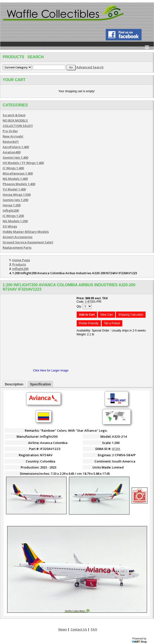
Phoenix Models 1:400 (19, 184)
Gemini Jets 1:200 (15, 200)
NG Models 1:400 (15, 179)
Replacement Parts (17, 247)
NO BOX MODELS (15, 120)
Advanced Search (90, 67)
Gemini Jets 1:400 (15, 157)
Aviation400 (12, 152)
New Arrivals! (13, 136)
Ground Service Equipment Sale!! (28, 242)
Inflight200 (11, 210)
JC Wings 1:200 (13, 216)
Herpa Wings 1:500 (17, 195)
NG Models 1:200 (15, 221)
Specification (40, 384)
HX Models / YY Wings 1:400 (23, 163)
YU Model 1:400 (14, 189)
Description (14, 384)
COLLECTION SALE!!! (18, 126)
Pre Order (10, 131)
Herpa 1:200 (12, 205)
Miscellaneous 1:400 (18, 173)
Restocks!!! (11, 142)
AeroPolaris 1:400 (16, 147)
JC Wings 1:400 (13, 168)
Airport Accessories (18, 237)
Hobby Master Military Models (26, 232)
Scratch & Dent (14, 115)
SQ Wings (10, 226)
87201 (116, 449)
